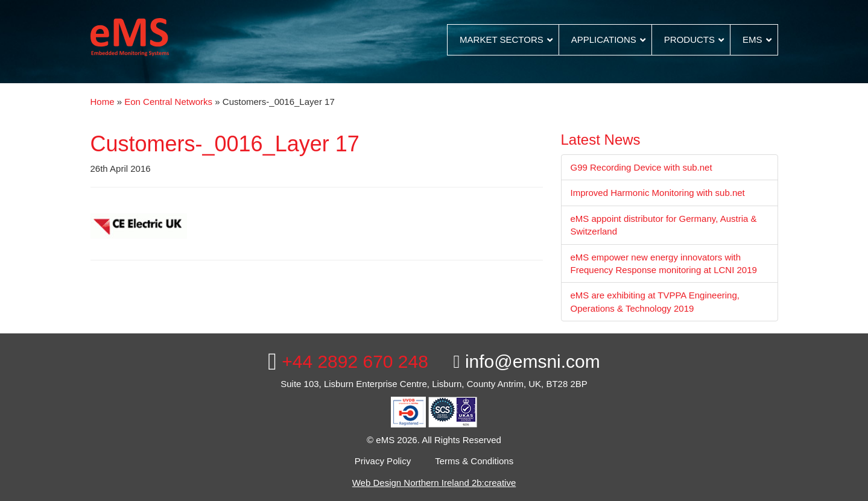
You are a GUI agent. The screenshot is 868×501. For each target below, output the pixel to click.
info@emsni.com (527, 361)
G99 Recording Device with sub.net (641, 167)
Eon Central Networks (168, 102)
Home (103, 102)
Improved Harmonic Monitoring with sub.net (658, 193)
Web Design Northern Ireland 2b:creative (434, 483)
